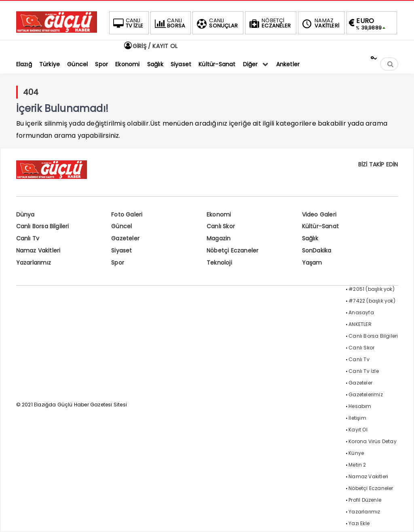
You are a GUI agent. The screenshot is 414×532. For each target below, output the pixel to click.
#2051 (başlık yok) (372, 289)
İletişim (357, 418)
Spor (118, 263)
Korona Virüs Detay (373, 441)
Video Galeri (319, 214)
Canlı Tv (28, 238)
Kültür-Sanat (320, 226)
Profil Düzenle (365, 500)
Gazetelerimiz (366, 394)
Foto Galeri (127, 214)
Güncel (121, 226)
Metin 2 (357, 465)
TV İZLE (127, 23)
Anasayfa (361, 312)
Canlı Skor (221, 226)
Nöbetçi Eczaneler (232, 250)
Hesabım (360, 406)
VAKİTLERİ (320, 23)
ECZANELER (269, 23)
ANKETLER (360, 324)
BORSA (169, 23)
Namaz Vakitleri (38, 250)
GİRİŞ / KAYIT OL (150, 46)
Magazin (219, 238)
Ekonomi (219, 214)
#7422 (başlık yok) (372, 301)
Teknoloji (219, 263)
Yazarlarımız (34, 263)
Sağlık (310, 238)
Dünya (25, 214)
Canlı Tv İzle (364, 371)
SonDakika (317, 250)
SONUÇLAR (216, 23)
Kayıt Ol (358, 430)
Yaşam (312, 263)
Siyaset (121, 250)
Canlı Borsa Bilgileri (43, 226)
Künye (356, 453)
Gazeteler (125, 238)
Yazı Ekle (359, 523)
